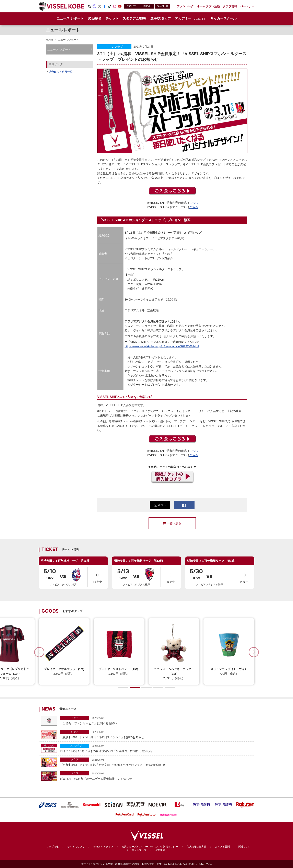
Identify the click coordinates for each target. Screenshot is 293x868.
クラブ (75, 718)
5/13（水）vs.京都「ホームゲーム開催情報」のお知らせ (156, 776)
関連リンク (245, 847)
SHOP (147, 6)
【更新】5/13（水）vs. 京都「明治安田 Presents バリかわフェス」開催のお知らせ (156, 762)
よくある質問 (222, 847)
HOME (50, 40)
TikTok (110, 6)
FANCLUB (162, 6)
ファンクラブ (114, 47)
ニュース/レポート (70, 18)
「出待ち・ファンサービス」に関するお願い (156, 720)
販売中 (98, 577)
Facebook (105, 6)
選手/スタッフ (161, 18)
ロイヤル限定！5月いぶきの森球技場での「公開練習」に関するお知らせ (156, 748)
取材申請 (160, 850)
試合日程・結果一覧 (61, 72)
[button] (254, 652)
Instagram (115, 6)
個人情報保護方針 (197, 847)
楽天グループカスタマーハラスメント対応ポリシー (150, 847)
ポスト (160, 505)
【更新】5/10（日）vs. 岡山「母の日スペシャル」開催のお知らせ (156, 734)
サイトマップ (139, 850)
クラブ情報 (52, 847)
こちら (194, 203)
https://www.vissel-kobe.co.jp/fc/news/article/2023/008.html (162, 346)
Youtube (120, 6)
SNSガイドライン (103, 847)
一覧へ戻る (172, 523)
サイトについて (76, 847)
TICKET (131, 6)
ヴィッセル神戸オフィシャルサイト (61, 6)
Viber (94, 6)
